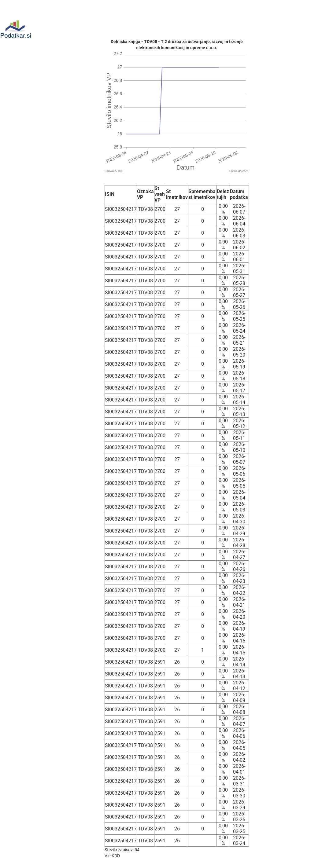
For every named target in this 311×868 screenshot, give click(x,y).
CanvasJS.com (239, 171)
